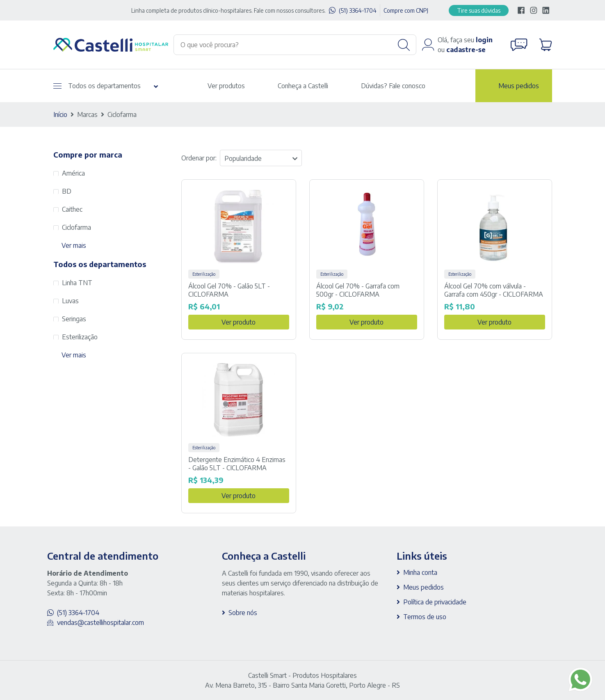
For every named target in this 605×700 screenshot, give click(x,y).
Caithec (72, 209)
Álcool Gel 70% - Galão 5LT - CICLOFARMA (229, 290)
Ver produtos (226, 86)
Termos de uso (425, 617)
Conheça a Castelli (303, 86)
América (73, 173)
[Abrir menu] (57, 86)
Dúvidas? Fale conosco (393, 86)
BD (67, 191)
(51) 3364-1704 (358, 10)
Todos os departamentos (97, 86)
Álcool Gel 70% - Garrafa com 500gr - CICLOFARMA (358, 290)
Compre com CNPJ (406, 10)
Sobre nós (243, 613)
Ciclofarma (76, 227)
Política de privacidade (435, 602)
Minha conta (420, 572)
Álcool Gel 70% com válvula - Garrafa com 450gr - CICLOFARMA (494, 290)
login (484, 40)
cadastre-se (466, 50)
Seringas (74, 319)
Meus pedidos (519, 86)
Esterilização (80, 337)
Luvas (70, 301)
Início (60, 114)
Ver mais (74, 245)
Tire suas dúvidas (479, 10)
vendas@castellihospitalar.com (100, 622)
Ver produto (239, 322)
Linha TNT (77, 283)
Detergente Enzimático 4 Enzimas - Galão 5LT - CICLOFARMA (237, 464)
